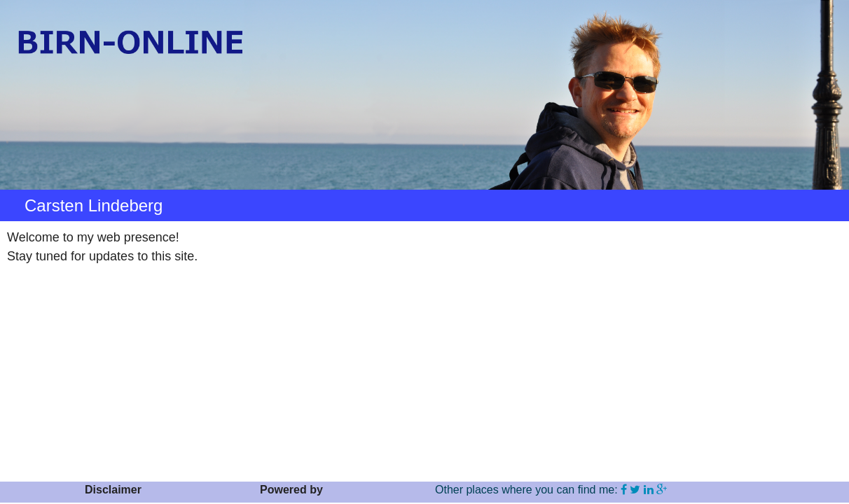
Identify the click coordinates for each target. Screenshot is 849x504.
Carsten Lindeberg (94, 205)
